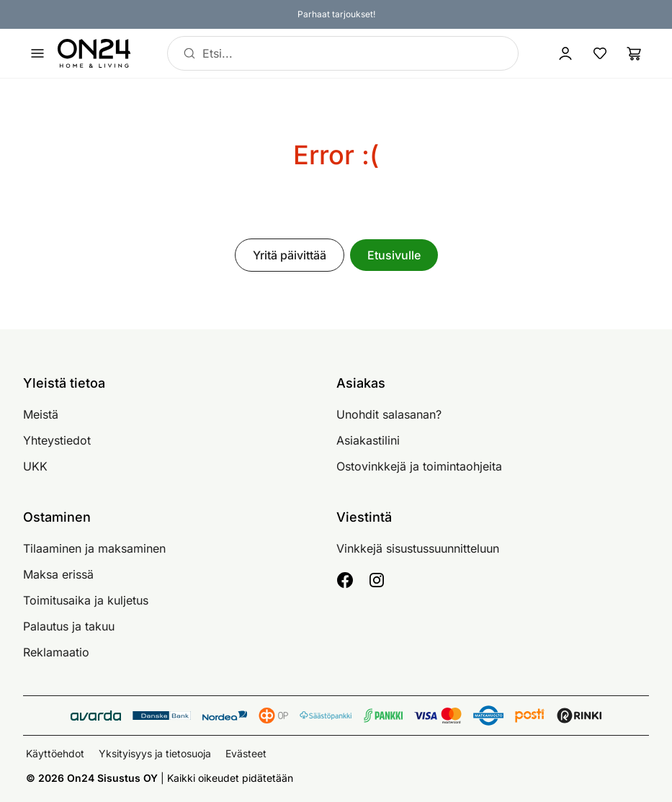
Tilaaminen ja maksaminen (94, 548)
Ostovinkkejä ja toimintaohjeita (419, 466)
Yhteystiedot (57, 440)
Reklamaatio (56, 652)
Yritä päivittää (290, 255)
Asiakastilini (368, 440)
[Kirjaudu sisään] (565, 53)
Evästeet (246, 753)
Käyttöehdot (55, 753)
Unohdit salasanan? (389, 414)
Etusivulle (394, 255)
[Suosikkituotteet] (600, 53)
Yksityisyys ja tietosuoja (155, 753)
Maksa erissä (58, 574)
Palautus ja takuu (69, 626)
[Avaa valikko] (37, 53)
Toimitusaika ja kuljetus (86, 600)
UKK (35, 466)
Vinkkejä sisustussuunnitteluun (418, 548)
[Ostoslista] (635, 53)
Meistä (41, 414)
